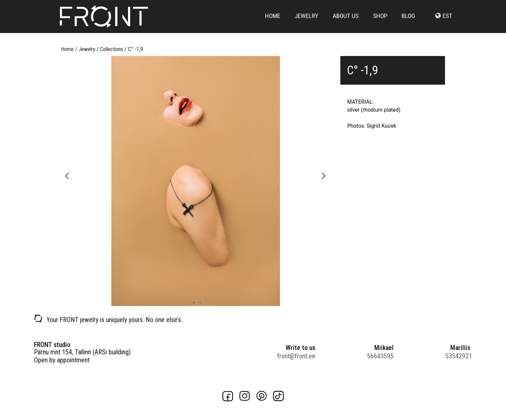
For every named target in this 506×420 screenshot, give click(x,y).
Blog (408, 21)
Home (273, 21)
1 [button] (192, 303)
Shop (380, 21)
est (447, 21)
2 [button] (199, 303)
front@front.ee (296, 356)
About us (346, 21)
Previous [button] (67, 175)
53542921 (459, 356)
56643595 (380, 356)
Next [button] (324, 175)
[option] (195, 181)
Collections (111, 49)
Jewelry (306, 21)
